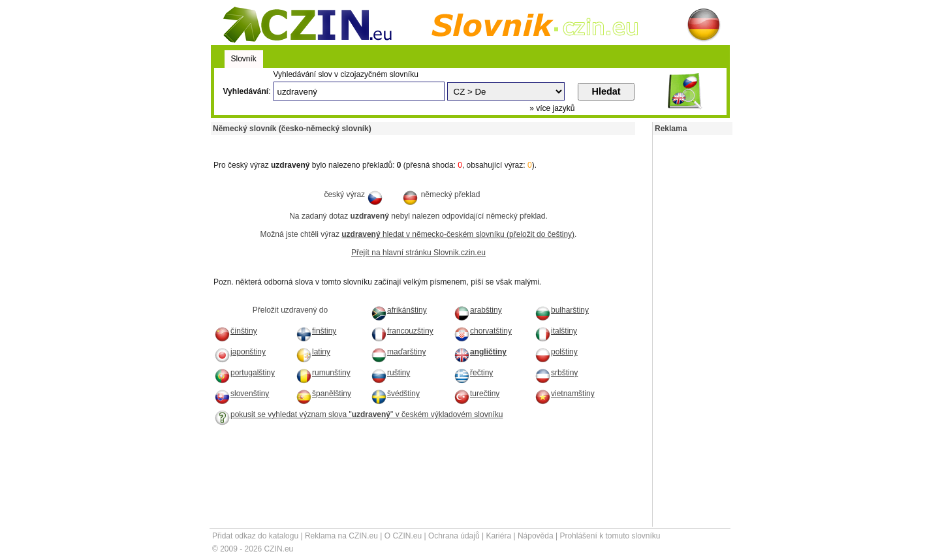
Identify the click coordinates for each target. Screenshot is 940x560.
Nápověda (536, 536)
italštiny (556, 331)
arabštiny (478, 310)
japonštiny (240, 352)
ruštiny (390, 373)
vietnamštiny (565, 394)
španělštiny (323, 394)
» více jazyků (552, 108)
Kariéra (498, 536)
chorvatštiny (483, 331)
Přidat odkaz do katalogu (255, 536)
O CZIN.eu (403, 536)
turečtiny (477, 394)
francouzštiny (402, 331)
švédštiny (395, 394)
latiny (313, 352)
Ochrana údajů (454, 536)
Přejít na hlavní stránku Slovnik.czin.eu (418, 253)
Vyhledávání (246, 91)
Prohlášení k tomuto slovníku (610, 536)
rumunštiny (323, 373)
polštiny (556, 352)
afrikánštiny (399, 310)
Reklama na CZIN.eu (341, 536)
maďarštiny (398, 352)
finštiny (316, 331)
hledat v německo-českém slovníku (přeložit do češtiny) (458, 234)
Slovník (244, 59)
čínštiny (236, 331)
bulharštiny (562, 310)
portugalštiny (244, 373)
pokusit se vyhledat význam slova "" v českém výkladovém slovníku (358, 414)
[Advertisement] (364, 140)
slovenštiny (242, 394)
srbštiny (556, 373)
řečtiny (473, 373)
